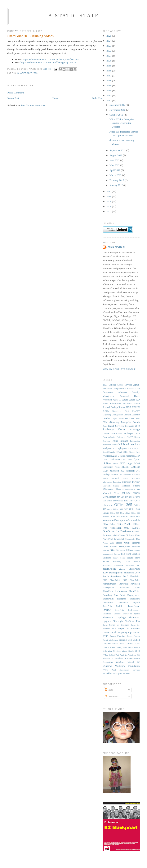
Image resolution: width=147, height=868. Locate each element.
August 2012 (116, 155)
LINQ (137, 456)
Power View (134, 535)
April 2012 (115, 170)
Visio (105, 651)
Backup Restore (118, 407)
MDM (105, 471)
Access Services (125, 385)
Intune (115, 445)
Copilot (106, 418)
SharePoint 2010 (114, 569)
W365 (105, 655)
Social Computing (118, 633)
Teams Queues (133, 636)
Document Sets (132, 419)
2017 (109, 76)
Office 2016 (108, 505)
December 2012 (118, 105)
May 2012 (115, 165)
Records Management (120, 547)
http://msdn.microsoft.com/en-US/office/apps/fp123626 (48, 62)
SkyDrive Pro (132, 621)
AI (120, 400)
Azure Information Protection (117, 404)
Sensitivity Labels (122, 561)
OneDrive (136, 528)
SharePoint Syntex (131, 614)
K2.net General (118, 456)
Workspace (118, 674)
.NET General (109, 385)
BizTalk (106, 411)
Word (105, 670)
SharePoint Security (111, 614)
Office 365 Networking (120, 513)
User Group (116, 647)
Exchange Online (114, 429)
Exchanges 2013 (132, 434)
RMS (123, 554)
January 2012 (116, 185)
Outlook (136, 532)
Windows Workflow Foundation (121, 666)
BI (139, 407)
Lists (105, 460)
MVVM (121, 497)
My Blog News (132, 497)
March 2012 (116, 175)
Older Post (97, 98)
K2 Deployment (120, 448)
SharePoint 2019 (118, 580)
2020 (109, 61)
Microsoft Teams (113, 489)
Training (123, 640)
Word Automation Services (125, 670)
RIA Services (118, 550)
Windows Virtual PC (128, 662)
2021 (109, 56)
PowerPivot (108, 539)
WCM (112, 655)
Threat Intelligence (110, 640)
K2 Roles (132, 448)
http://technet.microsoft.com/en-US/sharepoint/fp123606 (51, 59)
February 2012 (117, 180)
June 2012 (115, 160)
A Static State (74, 16)
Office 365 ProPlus (119, 517)
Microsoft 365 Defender (121, 475)
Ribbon (130, 550)
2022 (109, 51)
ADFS (136, 385)
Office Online (109, 524)
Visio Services (114, 651)
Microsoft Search (111, 486)
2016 (109, 81)
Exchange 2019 (132, 426)
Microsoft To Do (132, 489)
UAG (130, 640)
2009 (109, 201)
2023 (109, 46)
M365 (116, 463)
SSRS (105, 636)
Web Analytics (121, 655)
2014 (109, 90)
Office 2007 (112, 501)
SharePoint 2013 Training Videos (30, 36)
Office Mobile (133, 520)
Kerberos (130, 456)
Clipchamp (107, 415)
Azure (125, 400)
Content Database (132, 415)
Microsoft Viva (111, 493)
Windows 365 (134, 655)
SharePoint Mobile (113, 606)
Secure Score (119, 558)
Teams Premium (118, 636)
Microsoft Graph (120, 478)
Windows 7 (108, 659)
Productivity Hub (132, 539)
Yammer (126, 674)
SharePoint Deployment (127, 595)
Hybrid (115, 441)
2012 (109, 100)
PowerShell (119, 539)
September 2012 (118, 150)
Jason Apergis (116, 247)
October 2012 (117, 115)
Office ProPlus (124, 524)
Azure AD (134, 400)
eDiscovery (114, 422)
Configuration (118, 415)
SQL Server (134, 632)
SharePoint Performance (127, 610)
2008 (109, 206)
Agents (116, 400)
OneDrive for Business (117, 531)
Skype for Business (119, 625)
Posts (109, 690)
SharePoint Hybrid (129, 603)
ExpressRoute (109, 437)
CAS (127, 411)
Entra (105, 426)
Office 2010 (123, 501)
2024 (109, 41)
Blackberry (117, 411)
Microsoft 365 (117, 471)
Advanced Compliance (113, 389)
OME (127, 528)
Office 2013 (134, 501)
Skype (105, 625)
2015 (109, 86)
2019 (109, 66)
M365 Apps (126, 463)
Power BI (124, 535)
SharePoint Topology (114, 617)
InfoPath (124, 441)
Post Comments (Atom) (33, 105)
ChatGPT (136, 411)
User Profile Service (131, 647)
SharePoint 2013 (27, 73)
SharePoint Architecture (115, 591)
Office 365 (123, 505)
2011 (109, 191)
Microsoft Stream (131, 486)
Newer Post (13, 98)
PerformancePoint (111, 535)
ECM (105, 422)
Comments (112, 696)
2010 (109, 196)
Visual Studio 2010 (131, 651)
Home (56, 98)
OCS (105, 501)
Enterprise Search (130, 422)
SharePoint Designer (114, 599)
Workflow (108, 673)
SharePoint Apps (130, 588)
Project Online (123, 543)
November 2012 (118, 110)
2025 (109, 36)
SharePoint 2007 (132, 565)
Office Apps (119, 520)
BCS (129, 407)
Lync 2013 (127, 460)
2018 (109, 71)
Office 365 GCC (121, 509)
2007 (109, 211)
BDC (134, 407)
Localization (114, 460)
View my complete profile (119, 369)
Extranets (121, 437)
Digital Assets (118, 419)
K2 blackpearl (127, 444)
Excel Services (116, 426)
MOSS (126, 493)
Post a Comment (16, 93)
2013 (109, 95)
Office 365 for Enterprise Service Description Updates (121, 123)
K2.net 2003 (122, 452)
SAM (129, 554)
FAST (130, 437)
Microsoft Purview (131, 482)
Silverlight (118, 621)
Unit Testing (127, 644)
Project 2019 (108, 543)
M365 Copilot (131, 467)
